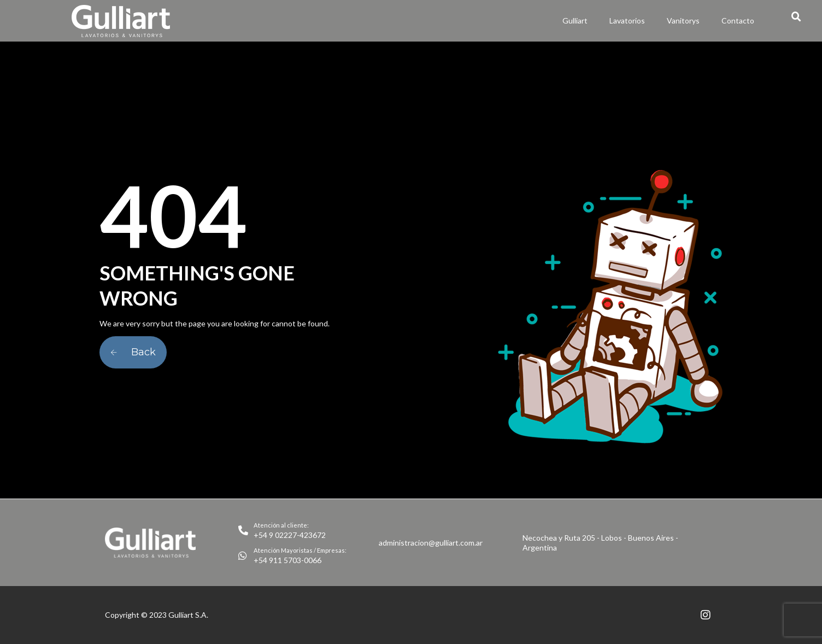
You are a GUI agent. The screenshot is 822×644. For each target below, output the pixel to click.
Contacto (738, 21)
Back (133, 352)
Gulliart (575, 21)
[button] (796, 17)
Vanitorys (683, 21)
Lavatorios (627, 21)
